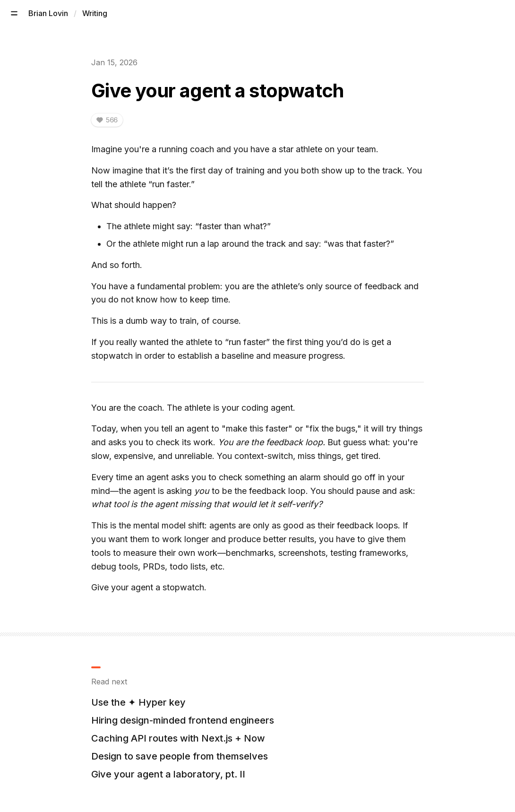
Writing (95, 13)
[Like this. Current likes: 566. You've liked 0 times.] (107, 120)
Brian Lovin (48, 13)
